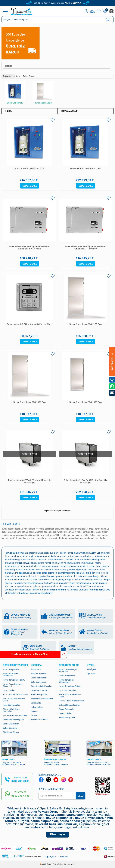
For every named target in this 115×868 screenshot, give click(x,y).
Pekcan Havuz (66, 553)
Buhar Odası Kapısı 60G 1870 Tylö (86, 402)
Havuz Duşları (9, 690)
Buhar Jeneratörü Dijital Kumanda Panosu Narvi (29, 326)
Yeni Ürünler (36, 702)
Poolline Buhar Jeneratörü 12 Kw (86, 169)
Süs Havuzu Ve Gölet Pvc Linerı (14, 699)
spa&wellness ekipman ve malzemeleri (68, 576)
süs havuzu (27, 586)
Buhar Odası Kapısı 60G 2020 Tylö (29, 402)
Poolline (46, 569)
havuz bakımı (63, 563)
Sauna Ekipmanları (11, 723)
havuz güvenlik (12, 586)
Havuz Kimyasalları (11, 669)
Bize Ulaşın (57, 834)
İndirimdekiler (37, 706)
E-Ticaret (49, 864)
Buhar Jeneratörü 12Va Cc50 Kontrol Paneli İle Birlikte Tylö (85, 482)
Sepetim (35, 710)
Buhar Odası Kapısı (43, 93)
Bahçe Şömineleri (11, 727)
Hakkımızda (36, 669)
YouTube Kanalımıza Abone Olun (28, 654)
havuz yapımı (48, 563)
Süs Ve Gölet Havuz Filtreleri (15, 715)
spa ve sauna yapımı (81, 563)
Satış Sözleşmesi (38, 681)
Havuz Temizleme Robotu (14, 679)
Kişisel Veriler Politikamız (42, 698)
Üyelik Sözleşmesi (39, 677)
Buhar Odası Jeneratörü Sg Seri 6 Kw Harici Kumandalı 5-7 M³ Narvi (29, 248)
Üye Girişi (91, 673)
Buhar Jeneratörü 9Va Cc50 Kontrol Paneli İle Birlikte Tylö (30, 482)
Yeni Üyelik (92, 669)
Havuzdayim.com (76, 566)
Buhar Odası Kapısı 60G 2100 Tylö (86, 325)
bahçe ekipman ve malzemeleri (65, 586)
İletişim (34, 715)
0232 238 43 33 (20, 780)
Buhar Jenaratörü (15, 93)
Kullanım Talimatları (40, 719)
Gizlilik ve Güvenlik (39, 690)
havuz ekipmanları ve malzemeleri (30, 576)
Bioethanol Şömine (11, 731)
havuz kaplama (101, 582)
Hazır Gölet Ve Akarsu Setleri (15, 694)
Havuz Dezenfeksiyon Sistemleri (12, 684)
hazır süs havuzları (42, 579)
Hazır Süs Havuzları (11, 704)
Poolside (9, 572)
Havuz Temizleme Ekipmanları (11, 674)
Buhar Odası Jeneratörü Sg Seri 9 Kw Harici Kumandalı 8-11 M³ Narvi (86, 248)
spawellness (40, 586)
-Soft (43, 864)
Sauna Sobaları (66, 713)
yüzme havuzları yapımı (93, 553)
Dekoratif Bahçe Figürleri (14, 719)
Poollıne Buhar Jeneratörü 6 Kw (29, 169)
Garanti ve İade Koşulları (41, 685)
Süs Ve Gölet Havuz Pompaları (11, 709)
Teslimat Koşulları (39, 673)
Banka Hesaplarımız (40, 694)
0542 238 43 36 (20, 795)
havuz (89, 582)
